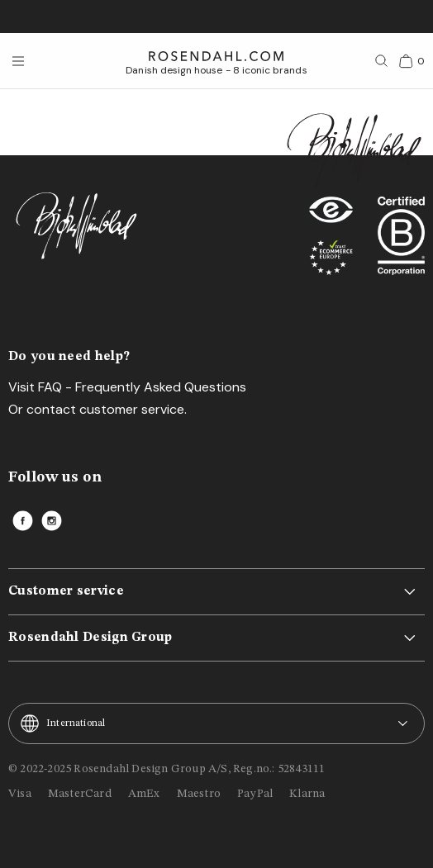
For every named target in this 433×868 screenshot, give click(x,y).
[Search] (382, 61)
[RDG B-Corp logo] (401, 241)
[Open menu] (18, 61)
